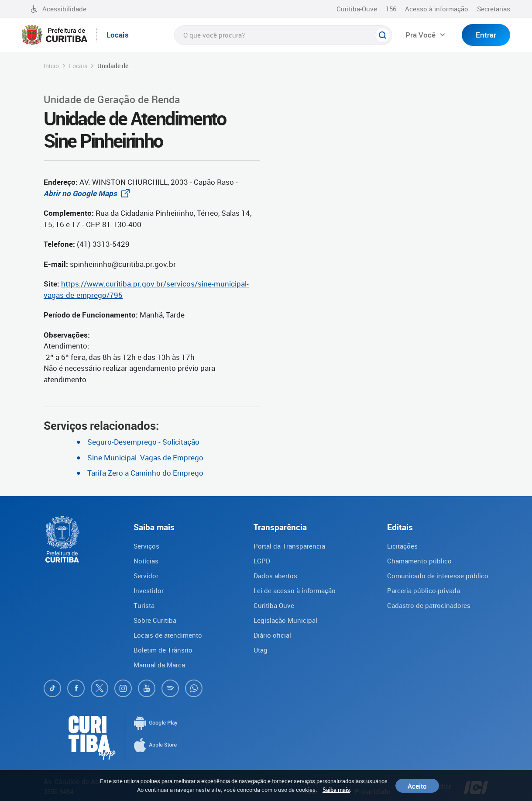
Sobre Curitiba (155, 620)
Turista (144, 605)
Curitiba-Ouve (357, 9)
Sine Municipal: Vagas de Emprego (145, 457)
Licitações (402, 546)
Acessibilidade (58, 9)
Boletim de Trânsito (163, 650)
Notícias (146, 561)
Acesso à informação (437, 9)
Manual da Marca (159, 665)
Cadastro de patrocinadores (429, 605)
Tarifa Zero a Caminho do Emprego (145, 473)
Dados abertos (275, 576)
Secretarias (494, 9)
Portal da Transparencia (289, 546)
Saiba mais (336, 790)
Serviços (146, 546)
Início (51, 66)
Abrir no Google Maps (89, 193)
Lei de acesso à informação (295, 590)
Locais (78, 66)
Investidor (149, 590)
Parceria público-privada (424, 590)
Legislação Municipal (285, 620)
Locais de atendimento (168, 635)
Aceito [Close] (417, 786)
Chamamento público (419, 561)
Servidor (146, 576)
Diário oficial (272, 635)
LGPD (262, 561)
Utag (261, 650)
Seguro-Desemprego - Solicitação (143, 442)
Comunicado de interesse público (438, 576)
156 (391, 9)
